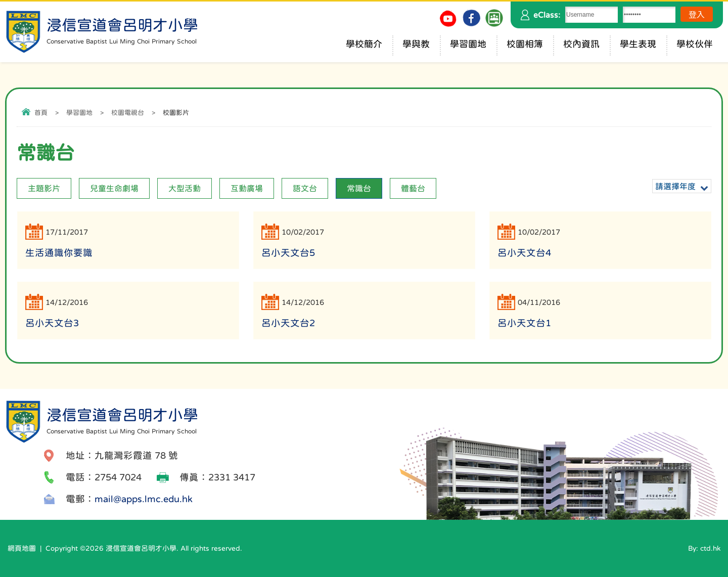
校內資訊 (581, 44)
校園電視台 (128, 113)
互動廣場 (247, 188)
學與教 (416, 44)
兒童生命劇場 (114, 188)
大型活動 (185, 188)
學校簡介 (364, 44)
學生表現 (638, 44)
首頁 (41, 113)
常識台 (359, 188)
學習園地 (468, 44)
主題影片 (44, 188)
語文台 (305, 188)
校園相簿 (525, 44)
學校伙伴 (695, 44)
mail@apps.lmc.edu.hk (144, 499)
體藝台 (413, 188)
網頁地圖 (22, 548)
